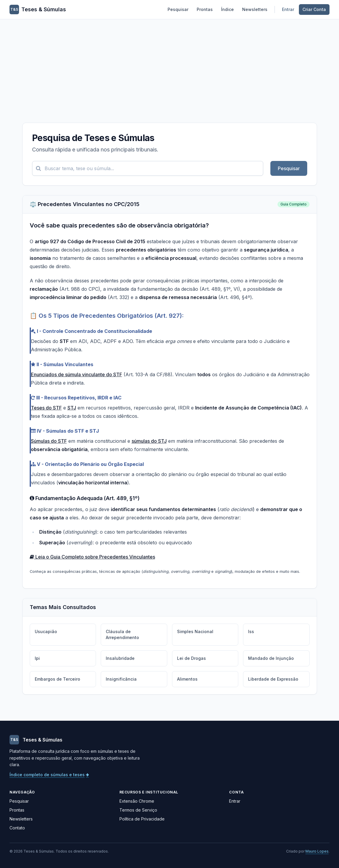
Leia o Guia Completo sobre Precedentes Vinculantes (92, 557)
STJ (72, 408)
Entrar (288, 9)
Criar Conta (314, 9)
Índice (227, 9)
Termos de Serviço (138, 810)
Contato (17, 828)
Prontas (205, 9)
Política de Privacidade (142, 819)
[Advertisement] (169, 64)
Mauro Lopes (317, 851)
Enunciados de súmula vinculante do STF (77, 374)
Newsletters (255, 9)
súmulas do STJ (149, 441)
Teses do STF (46, 408)
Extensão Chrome (137, 801)
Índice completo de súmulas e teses (49, 775)
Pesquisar (178, 9)
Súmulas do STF (49, 441)
